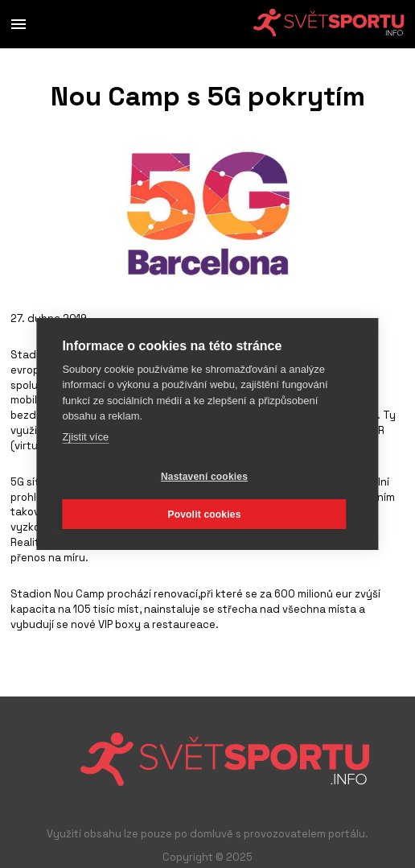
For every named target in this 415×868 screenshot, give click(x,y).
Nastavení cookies (204, 477)
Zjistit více (85, 437)
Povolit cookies (204, 515)
